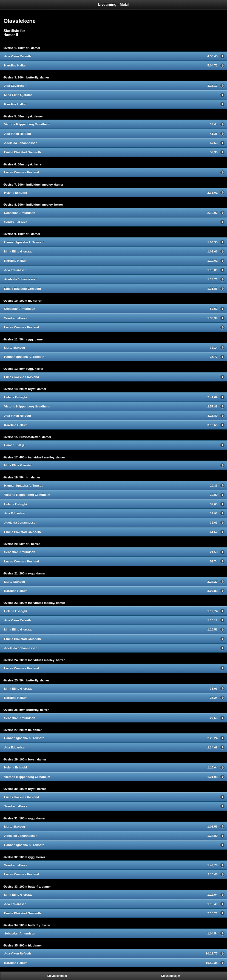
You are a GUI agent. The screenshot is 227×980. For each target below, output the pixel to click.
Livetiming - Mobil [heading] (114, 4)
